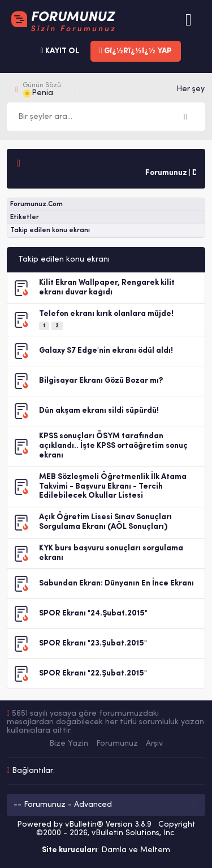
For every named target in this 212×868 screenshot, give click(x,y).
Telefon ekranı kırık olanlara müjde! (106, 314)
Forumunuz (117, 744)
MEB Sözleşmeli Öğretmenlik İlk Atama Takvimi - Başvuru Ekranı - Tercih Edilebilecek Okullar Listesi (113, 487)
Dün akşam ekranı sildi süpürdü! (99, 411)
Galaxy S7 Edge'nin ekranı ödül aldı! (106, 351)
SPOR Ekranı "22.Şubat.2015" (93, 674)
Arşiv (154, 744)
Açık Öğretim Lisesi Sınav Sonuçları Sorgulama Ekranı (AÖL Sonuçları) (105, 522)
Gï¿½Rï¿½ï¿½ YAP (136, 51)
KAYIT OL (59, 51)
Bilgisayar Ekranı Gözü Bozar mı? (101, 381)
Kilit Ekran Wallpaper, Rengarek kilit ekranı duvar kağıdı (107, 288)
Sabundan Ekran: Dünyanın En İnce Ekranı (116, 583)
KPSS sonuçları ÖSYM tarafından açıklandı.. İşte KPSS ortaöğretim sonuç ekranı (113, 446)
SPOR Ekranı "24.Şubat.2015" (93, 613)
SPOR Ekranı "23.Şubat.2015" (93, 643)
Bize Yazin (69, 744)
